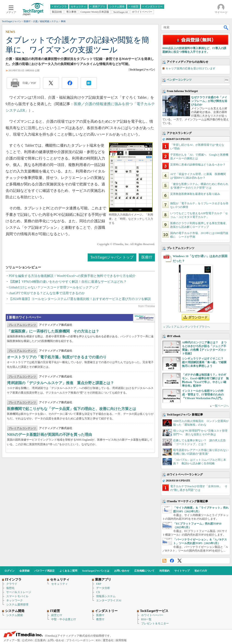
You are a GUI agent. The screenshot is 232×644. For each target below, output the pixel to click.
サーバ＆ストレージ (19, 592)
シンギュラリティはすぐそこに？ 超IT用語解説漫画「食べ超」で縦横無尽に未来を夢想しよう (204, 362)
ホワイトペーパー (152, 615)
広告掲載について (144, 571)
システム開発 (15, 615)
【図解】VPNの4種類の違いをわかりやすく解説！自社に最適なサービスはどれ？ (68, 282)
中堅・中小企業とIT (64, 619)
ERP (99, 584)
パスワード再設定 (45, 571)
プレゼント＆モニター (155, 623)
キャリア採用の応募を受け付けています (190, 68)
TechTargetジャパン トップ (112, 257)
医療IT (147, 257)
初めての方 (201, 571)
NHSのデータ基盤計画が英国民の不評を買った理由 (49, 435)
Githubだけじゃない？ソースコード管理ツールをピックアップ (54, 287)
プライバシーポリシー (80, 640)
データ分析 (103, 588)
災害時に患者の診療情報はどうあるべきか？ (198, 165)
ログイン (9, 571)
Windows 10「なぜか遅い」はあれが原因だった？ (200, 258)
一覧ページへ (220, 406)
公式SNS (27, 640)
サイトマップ (182, 571)
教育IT (100, 619)
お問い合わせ (122, 571)
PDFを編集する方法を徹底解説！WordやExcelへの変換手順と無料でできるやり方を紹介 (72, 276)
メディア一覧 (12, 640)
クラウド (12, 584)
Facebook (172, 561)
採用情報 (121, 640)
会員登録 (24, 571)
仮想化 (10, 588)
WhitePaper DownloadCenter (144, 318)
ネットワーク (15, 600)
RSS (164, 561)
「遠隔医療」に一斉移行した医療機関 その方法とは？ (53, 331)
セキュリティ (59, 584)
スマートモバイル (17, 596)
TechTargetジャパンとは (96, 571)
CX (98, 592)
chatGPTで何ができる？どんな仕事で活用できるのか (47, 293)
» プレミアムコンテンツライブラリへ (187, 327)
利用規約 (164, 571)
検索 (226, 27)
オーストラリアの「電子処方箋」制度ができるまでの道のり (57, 357)
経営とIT (57, 615)
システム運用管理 (17, 605)
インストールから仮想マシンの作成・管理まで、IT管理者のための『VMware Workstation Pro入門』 (203, 395)
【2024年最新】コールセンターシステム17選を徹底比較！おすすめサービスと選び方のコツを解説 (80, 299)
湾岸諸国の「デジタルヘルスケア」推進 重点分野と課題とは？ (60, 383)
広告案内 (40, 640)
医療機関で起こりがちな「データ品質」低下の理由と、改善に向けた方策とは (71, 409)
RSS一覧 (146, 619)
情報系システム (106, 596)
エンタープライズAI (109, 600)
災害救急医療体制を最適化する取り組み (195, 194)
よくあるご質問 (68, 571)
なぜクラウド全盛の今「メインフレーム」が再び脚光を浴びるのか (209, 101)
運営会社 (108, 640)
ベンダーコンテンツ (179, 80)
